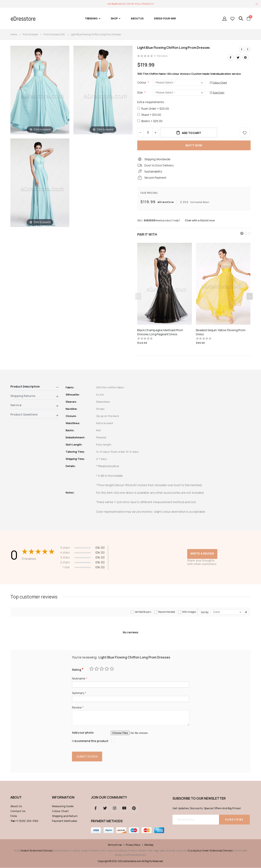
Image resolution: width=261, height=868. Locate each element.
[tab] (34, 387)
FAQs (14, 816)
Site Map (149, 845)
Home (14, 34)
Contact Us (18, 811)
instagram (115, 808)
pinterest (134, 808)
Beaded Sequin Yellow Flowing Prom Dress (221, 332)
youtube (124, 808)
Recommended (167, 612)
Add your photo (83, 733)
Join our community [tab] (109, 798)
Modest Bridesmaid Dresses (36, 851)
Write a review (202, 554)
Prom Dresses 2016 (54, 34)
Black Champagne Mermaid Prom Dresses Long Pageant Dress (160, 332)
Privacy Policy (133, 845)
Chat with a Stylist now (200, 221)
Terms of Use (115, 845)
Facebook (231, 57)
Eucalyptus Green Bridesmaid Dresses (210, 851)
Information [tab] (63, 798)
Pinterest (246, 57)
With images (189, 612)
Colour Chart (60, 811)
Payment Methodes (65, 821)
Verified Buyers (143, 612)
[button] (242, 234)
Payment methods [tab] (107, 821)
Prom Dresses (30, 34)
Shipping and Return (65, 816)
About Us (16, 806)
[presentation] (250, 296)
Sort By (205, 612)
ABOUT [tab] (16, 798)
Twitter (238, 57)
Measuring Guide (63, 806)
